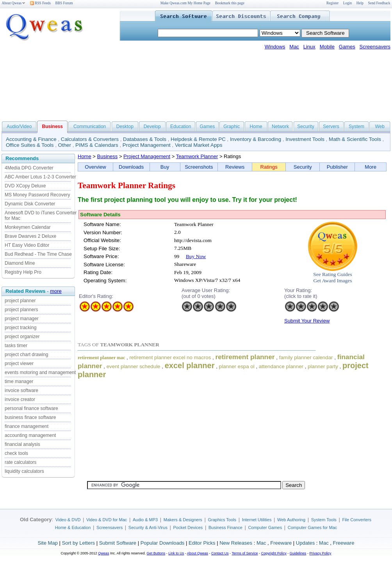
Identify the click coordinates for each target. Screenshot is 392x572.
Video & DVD (68, 520)
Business (108, 156)
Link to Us (176, 553)
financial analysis (22, 444)
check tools (16, 453)
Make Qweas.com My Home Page (185, 3)
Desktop (125, 127)
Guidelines (298, 553)
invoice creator (20, 399)
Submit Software (118, 543)
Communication (90, 127)
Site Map (48, 543)
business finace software (30, 417)
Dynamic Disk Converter (30, 204)
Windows (275, 47)
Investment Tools (305, 139)
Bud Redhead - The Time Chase (38, 254)
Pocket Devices (188, 527)
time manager (19, 381)
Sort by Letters (78, 543)
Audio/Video (19, 127)
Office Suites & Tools (30, 145)
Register (332, 3)
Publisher (337, 167)
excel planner (190, 365)
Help (360, 3)
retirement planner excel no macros (170, 357)
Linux (309, 47)
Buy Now (196, 256)
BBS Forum (64, 3)
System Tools (324, 520)
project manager (22, 319)
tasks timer (16, 346)
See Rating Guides (332, 274)
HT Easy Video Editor (27, 245)
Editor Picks (202, 543)
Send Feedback (379, 3)
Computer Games (265, 527)
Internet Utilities (257, 520)
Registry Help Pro (23, 272)
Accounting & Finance (31, 139)
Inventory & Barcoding (256, 139)
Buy (165, 167)
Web (380, 127)
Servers (331, 127)
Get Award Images (333, 281)
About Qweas (13, 3)
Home (256, 127)
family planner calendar (306, 357)
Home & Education (73, 527)
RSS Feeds (40, 3)
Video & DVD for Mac (107, 520)
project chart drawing (26, 355)
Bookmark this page (230, 3)
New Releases (236, 543)
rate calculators (20, 462)
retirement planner (245, 357)
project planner (20, 301)
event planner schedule (134, 366)
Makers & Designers (183, 520)
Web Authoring (291, 520)
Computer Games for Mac (313, 527)
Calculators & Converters (90, 139)
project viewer (19, 364)
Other (65, 145)
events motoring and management (40, 372)
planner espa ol (237, 366)
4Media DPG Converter (29, 168)
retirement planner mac (101, 358)
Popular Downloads (163, 543)
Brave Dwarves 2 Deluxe (30, 236)
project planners (21, 310)
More (371, 167)
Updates (305, 543)
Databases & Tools (145, 139)
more (56, 291)
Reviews (235, 167)
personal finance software (31, 408)
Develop (152, 127)
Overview (95, 167)
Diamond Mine (20, 263)
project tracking (20, 328)
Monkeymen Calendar (28, 227)
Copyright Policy (274, 553)
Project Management (147, 145)
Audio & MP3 (145, 520)
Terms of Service (245, 553)
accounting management (30, 435)
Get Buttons (156, 553)
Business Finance (225, 527)
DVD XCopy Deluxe (25, 186)
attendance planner (281, 366)
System (356, 127)
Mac (294, 47)
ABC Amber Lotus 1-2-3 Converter (40, 177)
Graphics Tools (222, 520)
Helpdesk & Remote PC (198, 139)
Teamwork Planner (197, 156)
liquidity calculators (24, 471)
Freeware (281, 543)
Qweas (103, 553)
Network (280, 127)
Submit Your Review (307, 321)
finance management (27, 426)
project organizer (22, 337)
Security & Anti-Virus (148, 527)
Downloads (131, 167)
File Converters (357, 520)
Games (347, 47)
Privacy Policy (320, 553)
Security (306, 127)
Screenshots (199, 167)
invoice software (21, 390)
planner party (323, 366)
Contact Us (220, 553)
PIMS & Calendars (97, 145)
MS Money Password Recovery (37, 195)
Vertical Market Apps (199, 145)
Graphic (232, 127)
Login (347, 3)
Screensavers (375, 47)
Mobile (327, 47)
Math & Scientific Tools (355, 139)
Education (181, 127)
